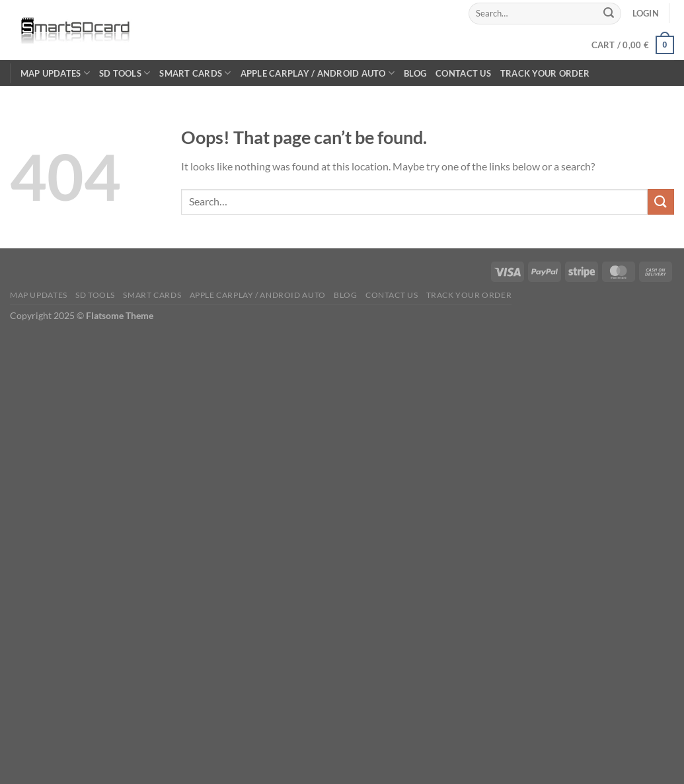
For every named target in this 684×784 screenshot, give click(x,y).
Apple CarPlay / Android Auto (318, 73)
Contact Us (463, 73)
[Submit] (609, 13)
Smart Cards (195, 73)
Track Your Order (545, 73)
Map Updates (55, 73)
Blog (415, 73)
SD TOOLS (125, 73)
